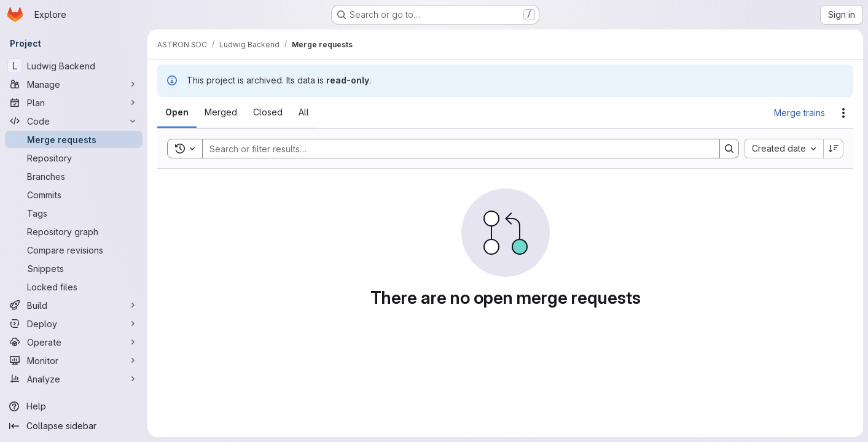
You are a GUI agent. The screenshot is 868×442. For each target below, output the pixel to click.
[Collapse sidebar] (74, 426)
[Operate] (74, 342)
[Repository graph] (74, 231)
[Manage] (74, 84)
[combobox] (784, 149)
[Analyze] (74, 379)
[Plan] (74, 103)
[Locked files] (74, 287)
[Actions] (843, 113)
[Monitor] (74, 360)
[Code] (74, 121)
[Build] (74, 305)
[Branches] (74, 176)
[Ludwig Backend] (74, 66)
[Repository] (74, 158)
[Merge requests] (74, 139)
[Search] (455, 149)
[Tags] (74, 213)
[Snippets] (74, 268)
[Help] (74, 406)
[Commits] (74, 195)
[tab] (177, 112)
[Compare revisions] (74, 250)
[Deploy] (74, 324)
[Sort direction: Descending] (834, 149)
